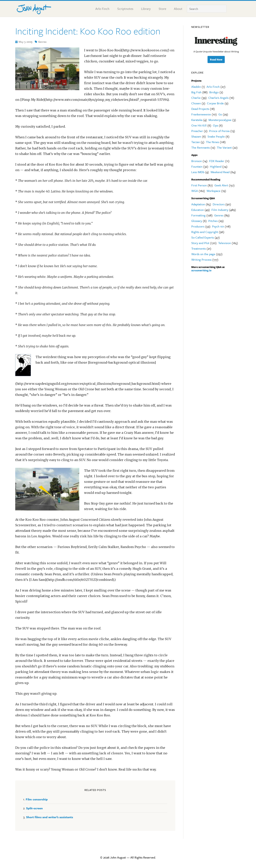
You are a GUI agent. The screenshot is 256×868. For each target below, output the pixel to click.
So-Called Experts (203, 237)
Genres (42, 42)
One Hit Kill (199, 125)
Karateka (197, 120)
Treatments (199, 248)
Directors (219, 204)
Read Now (216, 59)
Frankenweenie (201, 114)
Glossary (197, 221)
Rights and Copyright (205, 232)
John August (34, 8)
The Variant (224, 147)
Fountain (197, 166)
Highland (216, 166)
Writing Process (201, 259)
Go (220, 114)
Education (198, 210)
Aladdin (196, 87)
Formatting (198, 215)
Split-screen (34, 808)
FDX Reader (217, 161)
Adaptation (198, 204)
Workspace (213, 191)
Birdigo (214, 92)
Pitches (213, 221)
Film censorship (37, 799)
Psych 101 (218, 226)
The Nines (212, 142)
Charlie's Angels (218, 98)
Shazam (196, 136)
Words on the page (203, 254)
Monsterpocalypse (220, 120)
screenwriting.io (201, 270)
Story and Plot (200, 243)
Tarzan (196, 142)
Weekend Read (220, 172)
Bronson (197, 161)
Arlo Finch (213, 87)
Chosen (196, 103)
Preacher (197, 131)
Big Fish (196, 92)
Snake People (216, 136)
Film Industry (220, 210)
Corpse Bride (215, 103)
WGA (195, 191)
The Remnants (201, 147)
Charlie (196, 98)
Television (225, 243)
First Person (199, 185)
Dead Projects (200, 109)
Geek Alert (221, 185)
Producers (198, 226)
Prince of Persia (219, 131)
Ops (215, 125)
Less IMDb (198, 172)
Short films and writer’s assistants (50, 817)
